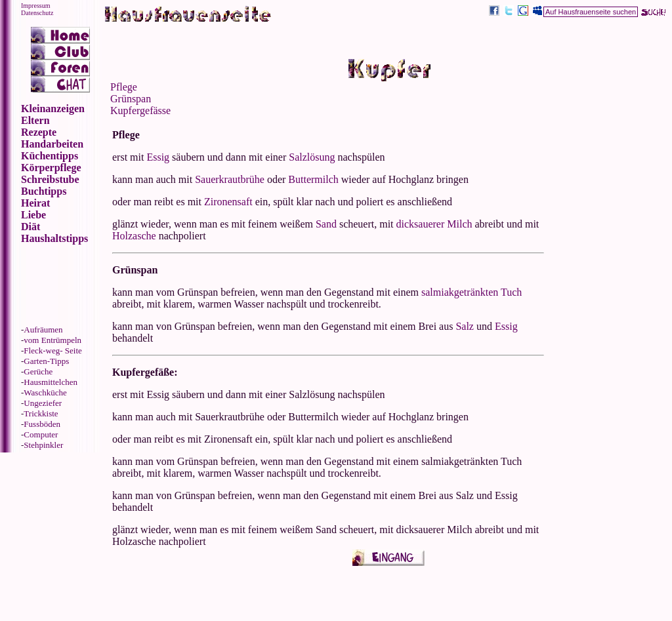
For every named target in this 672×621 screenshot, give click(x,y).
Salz (465, 326)
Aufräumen (43, 330)
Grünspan (131, 99)
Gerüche (38, 371)
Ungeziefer (43, 403)
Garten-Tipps (46, 361)
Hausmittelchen (51, 382)
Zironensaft (228, 202)
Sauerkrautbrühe (230, 179)
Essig (158, 157)
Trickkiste (41, 413)
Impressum (35, 6)
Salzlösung (312, 157)
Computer (41, 434)
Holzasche (134, 236)
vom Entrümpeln (52, 340)
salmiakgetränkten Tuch (472, 292)
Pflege (124, 87)
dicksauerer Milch (434, 224)
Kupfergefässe (140, 110)
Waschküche (45, 392)
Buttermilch (313, 179)
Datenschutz (37, 13)
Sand (326, 224)
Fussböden (42, 424)
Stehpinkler (43, 445)
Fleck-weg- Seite (52, 351)
